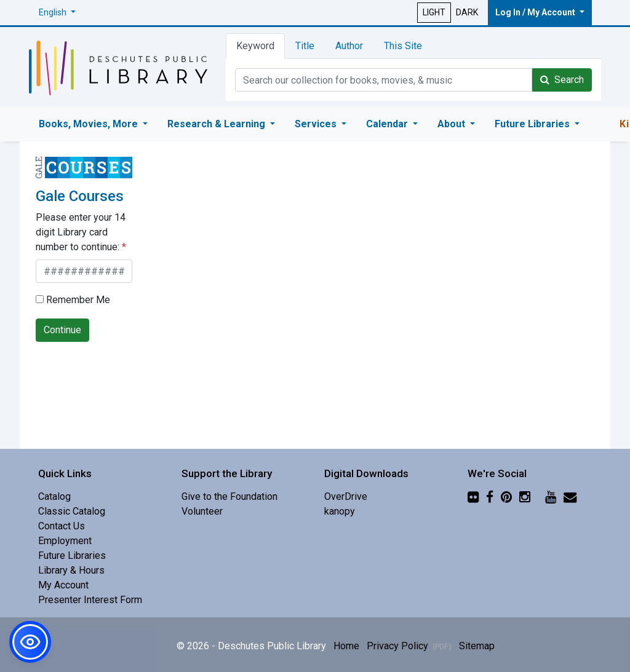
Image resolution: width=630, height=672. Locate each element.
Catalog (54, 496)
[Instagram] (525, 496)
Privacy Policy (409, 646)
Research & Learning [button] (217, 124)
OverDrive (346, 496)
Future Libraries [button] (533, 124)
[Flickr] (473, 496)
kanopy (340, 511)
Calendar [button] (388, 124)
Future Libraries (72, 555)
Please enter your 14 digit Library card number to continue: (81, 232)
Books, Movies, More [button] (90, 124)
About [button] (453, 124)
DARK (467, 12)
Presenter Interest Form (90, 600)
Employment (65, 541)
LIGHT (434, 12)
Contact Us (62, 526)
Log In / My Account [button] (536, 12)
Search (562, 80)
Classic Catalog (72, 511)
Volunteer (202, 511)
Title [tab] (305, 46)
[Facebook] (490, 496)
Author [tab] (349, 46)
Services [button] (317, 124)
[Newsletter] (570, 496)
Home (346, 646)
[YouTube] (551, 496)
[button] (57, 13)
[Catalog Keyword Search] (384, 80)
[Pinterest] (506, 496)
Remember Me (73, 300)
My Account (63, 585)
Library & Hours (71, 570)
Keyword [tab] (255, 46)
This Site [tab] (403, 46)
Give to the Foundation (229, 496)
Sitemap (477, 646)
